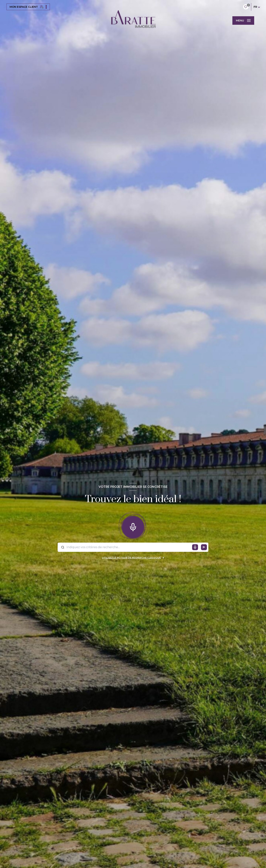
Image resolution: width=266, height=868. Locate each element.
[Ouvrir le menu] (243, 21)
